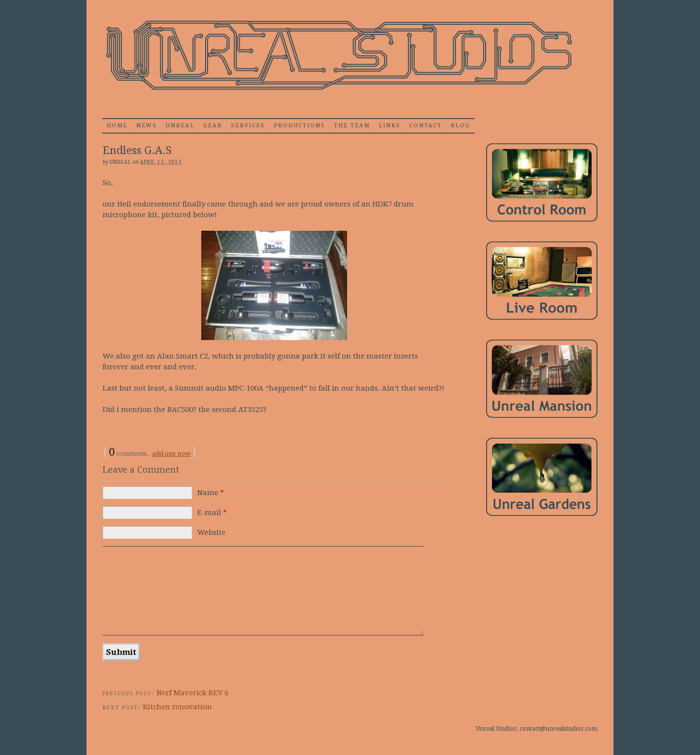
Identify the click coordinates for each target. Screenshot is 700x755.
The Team (352, 126)
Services (248, 126)
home (117, 126)
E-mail (212, 513)
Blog (460, 126)
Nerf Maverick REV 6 (192, 693)
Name (211, 493)
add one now (171, 454)
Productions (299, 126)
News (147, 126)
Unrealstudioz (338, 56)
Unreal (180, 126)
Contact (426, 126)
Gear (213, 126)
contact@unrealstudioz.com (559, 729)
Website (211, 532)
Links (390, 126)
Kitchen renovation (177, 707)
